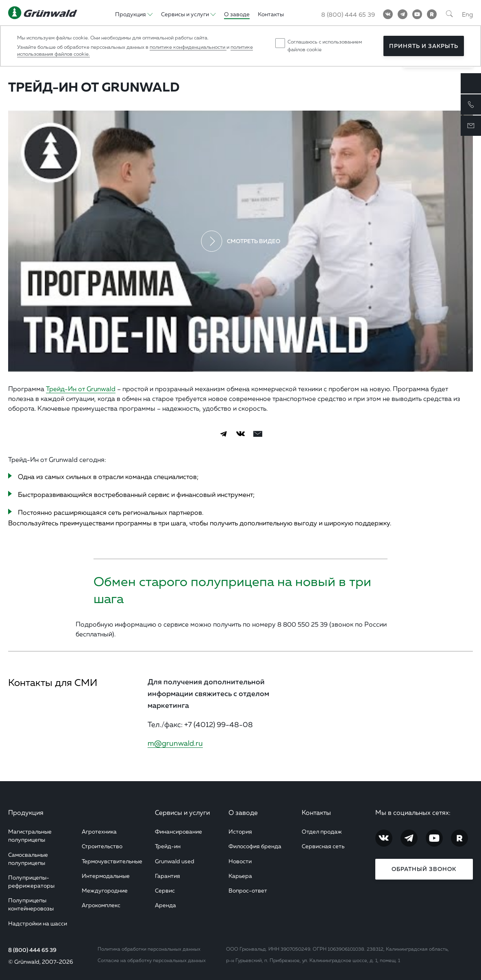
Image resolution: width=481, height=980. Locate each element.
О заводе (243, 812)
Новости (240, 861)
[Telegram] (403, 14)
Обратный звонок (424, 869)
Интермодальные (106, 876)
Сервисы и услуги (182, 812)
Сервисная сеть (323, 846)
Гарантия (168, 876)
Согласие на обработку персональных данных (152, 960)
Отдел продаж (322, 831)
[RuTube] (432, 14)
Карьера (240, 876)
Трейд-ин (168, 846)
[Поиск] (449, 14)
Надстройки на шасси (38, 923)
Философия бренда (255, 846)
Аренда (165, 905)
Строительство (102, 846)
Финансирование (178, 831)
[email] (258, 434)
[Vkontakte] (388, 14)
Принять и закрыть (424, 46)
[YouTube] (417, 14)
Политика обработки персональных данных (149, 949)
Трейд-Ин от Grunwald (81, 389)
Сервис (165, 890)
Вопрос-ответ (248, 890)
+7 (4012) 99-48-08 (219, 724)
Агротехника (99, 831)
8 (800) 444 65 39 (32, 950)
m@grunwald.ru (175, 743)
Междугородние (105, 890)
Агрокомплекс (101, 905)
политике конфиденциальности (188, 47)
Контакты (316, 812)
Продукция (26, 812)
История (240, 831)
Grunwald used (175, 861)
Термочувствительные (112, 861)
